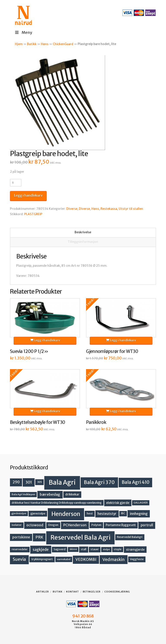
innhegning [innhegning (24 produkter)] (139, 514)
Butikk (32, 44)
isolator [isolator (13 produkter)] (17, 525)
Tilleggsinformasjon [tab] (83, 242)
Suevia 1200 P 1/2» (29, 351)
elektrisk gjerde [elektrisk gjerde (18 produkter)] (118, 503)
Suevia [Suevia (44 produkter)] (19, 559)
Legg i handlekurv (28, 195)
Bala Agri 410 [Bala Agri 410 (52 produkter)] (136, 482)
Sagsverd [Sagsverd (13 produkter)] (60, 549)
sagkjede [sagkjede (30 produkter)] (41, 550)
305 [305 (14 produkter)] (40, 482)
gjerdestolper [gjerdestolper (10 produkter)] (19, 513)
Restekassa (109, 209)
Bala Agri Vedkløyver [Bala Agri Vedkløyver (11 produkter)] (23, 494)
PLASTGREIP (33, 214)
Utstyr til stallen (131, 209)
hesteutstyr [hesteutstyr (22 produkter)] (107, 514)
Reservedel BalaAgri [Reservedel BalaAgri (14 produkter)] (130, 537)
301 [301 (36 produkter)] (29, 482)
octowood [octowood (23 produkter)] (35, 525)
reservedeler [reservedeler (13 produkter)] (20, 549)
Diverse (72, 209)
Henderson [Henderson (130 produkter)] (66, 514)
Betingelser (92, 592)
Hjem (19, 44)
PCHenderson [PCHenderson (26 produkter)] (75, 525)
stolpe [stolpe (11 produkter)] (106, 549)
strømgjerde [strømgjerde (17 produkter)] (135, 550)
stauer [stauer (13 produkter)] (95, 549)
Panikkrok (96, 422)
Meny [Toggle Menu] (23, 32)
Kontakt (73, 592)
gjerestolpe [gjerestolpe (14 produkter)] (38, 513)
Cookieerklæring (117, 592)
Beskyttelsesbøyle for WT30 (38, 422)
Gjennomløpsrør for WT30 (112, 351)
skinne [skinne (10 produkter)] (73, 549)
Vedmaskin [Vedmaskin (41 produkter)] (114, 559)
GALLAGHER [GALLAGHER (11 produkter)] (141, 503)
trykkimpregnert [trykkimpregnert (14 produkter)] (42, 559)
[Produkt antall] (16, 183)
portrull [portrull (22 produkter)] (147, 525)
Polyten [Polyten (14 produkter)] (96, 525)
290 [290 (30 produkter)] (16, 482)
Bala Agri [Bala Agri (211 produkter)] (62, 482)
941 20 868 (83, 616)
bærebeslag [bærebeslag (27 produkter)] (50, 494)
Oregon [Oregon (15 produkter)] (53, 525)
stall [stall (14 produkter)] (84, 549)
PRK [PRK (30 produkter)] (39, 537)
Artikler (42, 592)
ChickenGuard (63, 44)
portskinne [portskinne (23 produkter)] (21, 537)
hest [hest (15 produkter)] (90, 513)
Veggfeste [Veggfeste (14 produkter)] (137, 559)
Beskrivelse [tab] (83, 232)
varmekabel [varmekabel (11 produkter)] (64, 559)
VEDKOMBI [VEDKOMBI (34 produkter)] (86, 559)
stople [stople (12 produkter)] (118, 549)
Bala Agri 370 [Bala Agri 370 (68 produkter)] (99, 482)
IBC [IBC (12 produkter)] (123, 513)
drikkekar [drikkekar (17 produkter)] (72, 494)
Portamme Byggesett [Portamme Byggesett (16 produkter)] (121, 525)
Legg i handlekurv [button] (45, 340)
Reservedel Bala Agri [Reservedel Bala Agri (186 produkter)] (81, 537)
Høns (45, 44)
